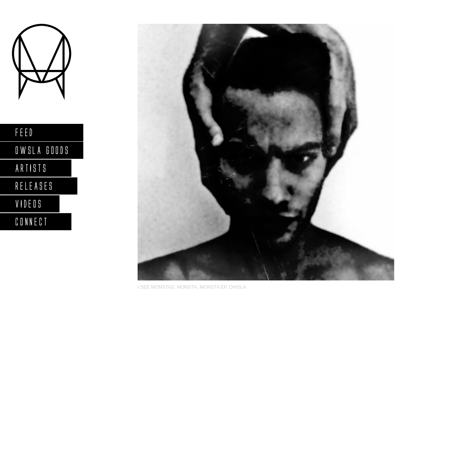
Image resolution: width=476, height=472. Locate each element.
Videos (29, 204)
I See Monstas (156, 287)
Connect (32, 221)
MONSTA (187, 287)
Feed (24, 132)
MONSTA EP (213, 287)
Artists (31, 168)
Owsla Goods (42, 150)
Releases (34, 186)
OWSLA (238, 287)
